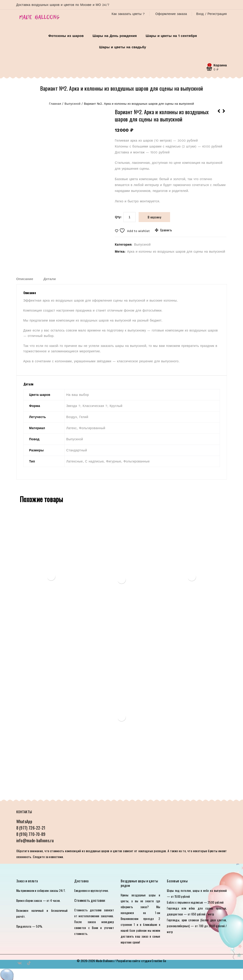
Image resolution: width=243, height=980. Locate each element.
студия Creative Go (154, 961)
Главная (55, 104)
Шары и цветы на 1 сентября (171, 36)
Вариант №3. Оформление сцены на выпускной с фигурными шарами (219, 114)
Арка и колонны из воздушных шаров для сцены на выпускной (176, 252)
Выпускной (73, 104)
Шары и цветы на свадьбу (123, 47)
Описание (25, 279)
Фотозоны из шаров (66, 36)
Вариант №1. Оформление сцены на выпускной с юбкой (224, 114)
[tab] (29, 279)
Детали (50, 279)
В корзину (154, 217)
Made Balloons (105, 961)
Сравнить (166, 230)
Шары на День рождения (115, 36)
